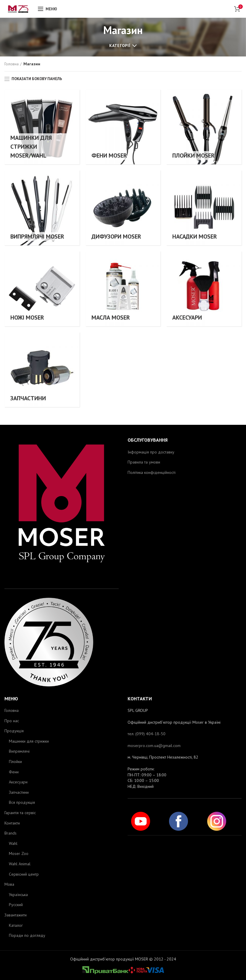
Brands (11, 833)
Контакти (12, 823)
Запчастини (19, 792)
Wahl (13, 843)
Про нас (12, 721)
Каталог (16, 925)
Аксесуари (18, 782)
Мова (9, 884)
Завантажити (16, 915)
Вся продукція (22, 802)
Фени (14, 772)
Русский (16, 905)
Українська (18, 895)
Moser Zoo (19, 853)
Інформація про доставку (151, 452)
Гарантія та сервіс (20, 813)
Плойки (15, 762)
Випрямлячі (19, 751)
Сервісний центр (24, 874)
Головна (12, 64)
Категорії (120, 46)
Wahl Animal (20, 864)
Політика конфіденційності (152, 472)
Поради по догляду (27, 935)
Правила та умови (144, 462)
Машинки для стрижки (29, 741)
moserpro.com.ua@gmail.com (154, 746)
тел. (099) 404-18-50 (147, 734)
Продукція (14, 731)
